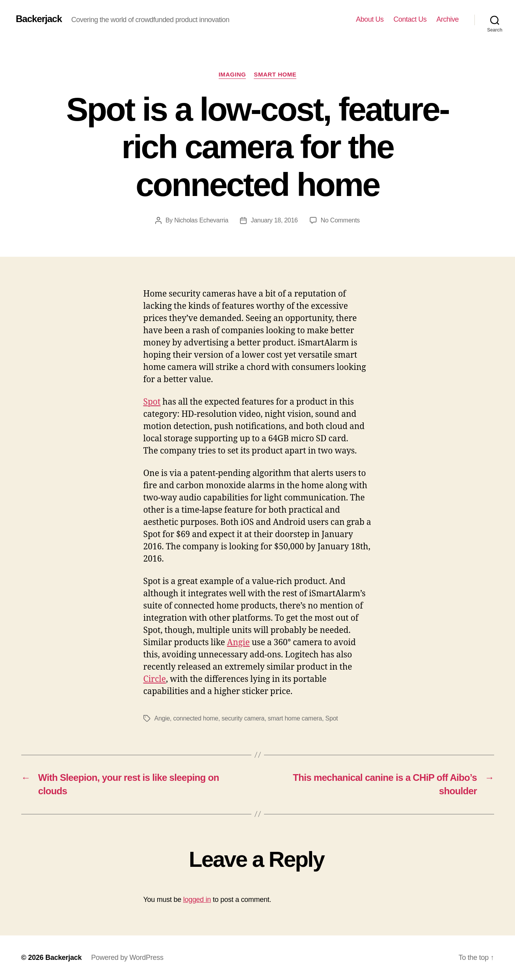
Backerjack (39, 19)
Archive (447, 19)
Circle (155, 679)
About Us (370, 19)
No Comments (340, 220)
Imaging (232, 74)
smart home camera (295, 718)
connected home (196, 718)
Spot (152, 402)
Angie (238, 643)
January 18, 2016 (274, 220)
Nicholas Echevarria (201, 220)
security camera (243, 718)
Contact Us (410, 19)
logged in (197, 900)
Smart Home (275, 74)
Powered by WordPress (127, 958)
